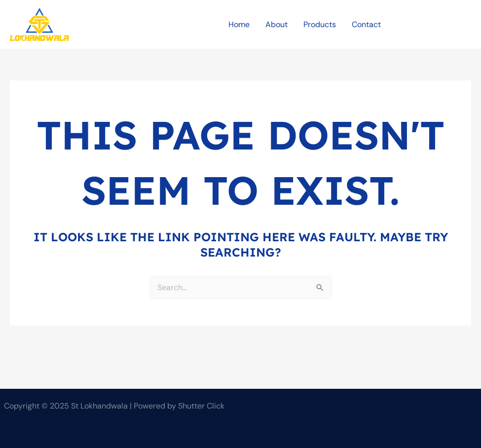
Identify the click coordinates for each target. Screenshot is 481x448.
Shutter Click (201, 406)
